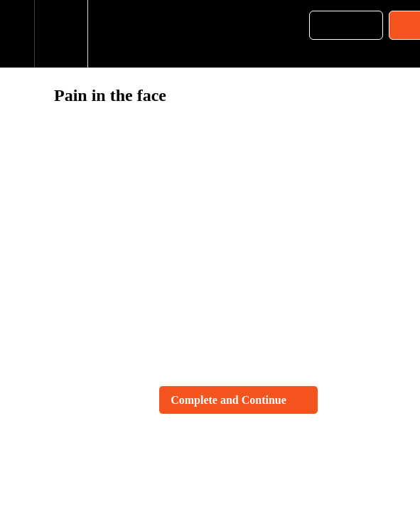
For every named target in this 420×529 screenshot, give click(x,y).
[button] (17, 34)
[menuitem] (61, 34)
